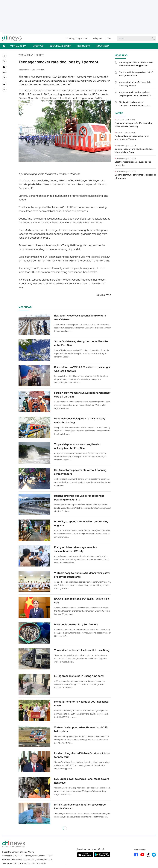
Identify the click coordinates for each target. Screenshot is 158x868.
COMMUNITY (84, 46)
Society (40, 55)
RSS (109, 38)
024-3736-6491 (20, 863)
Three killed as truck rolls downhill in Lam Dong (82, 650)
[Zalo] (4, 72)
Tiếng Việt (97, 38)
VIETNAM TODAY (18, 46)
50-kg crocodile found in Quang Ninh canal (79, 676)
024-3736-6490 (39, 863)
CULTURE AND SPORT (60, 46)
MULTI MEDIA (103, 46)
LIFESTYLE (38, 46)
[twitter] (4, 61)
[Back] (4, 90)
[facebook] (4, 56)
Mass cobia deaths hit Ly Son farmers (76, 624)
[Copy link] (4, 78)
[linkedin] (4, 67)
